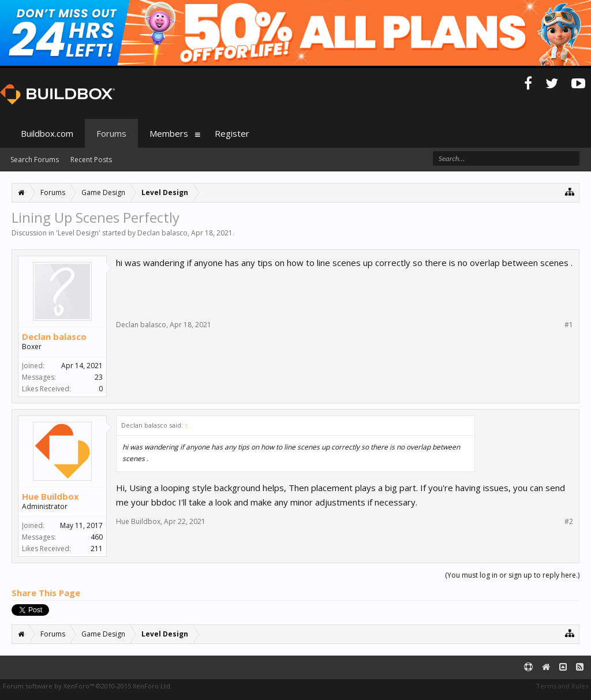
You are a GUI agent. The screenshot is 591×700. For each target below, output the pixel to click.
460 (97, 537)
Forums (111, 133)
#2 (569, 522)
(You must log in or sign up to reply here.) (512, 575)
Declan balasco (162, 233)
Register (232, 133)
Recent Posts (91, 160)
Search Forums (35, 160)
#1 (569, 325)
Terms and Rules (562, 686)
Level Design (78, 233)
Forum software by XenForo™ (87, 686)
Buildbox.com (47, 133)
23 (99, 377)
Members (169, 133)
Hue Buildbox (51, 496)
